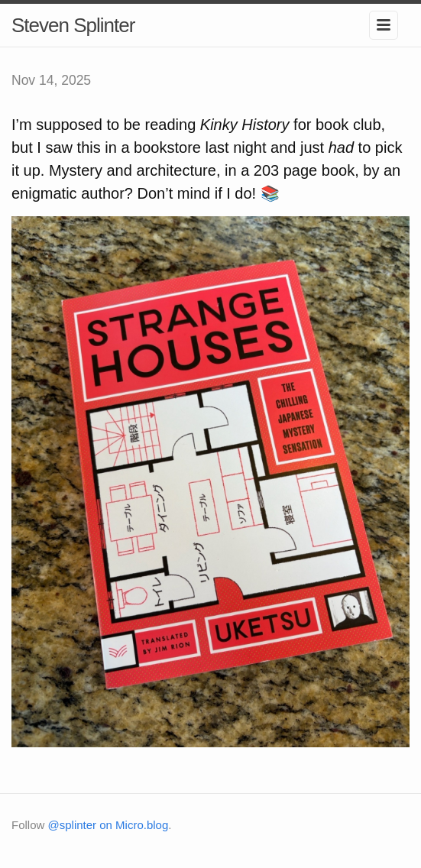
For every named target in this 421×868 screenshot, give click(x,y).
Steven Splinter (73, 25)
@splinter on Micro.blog (108, 825)
